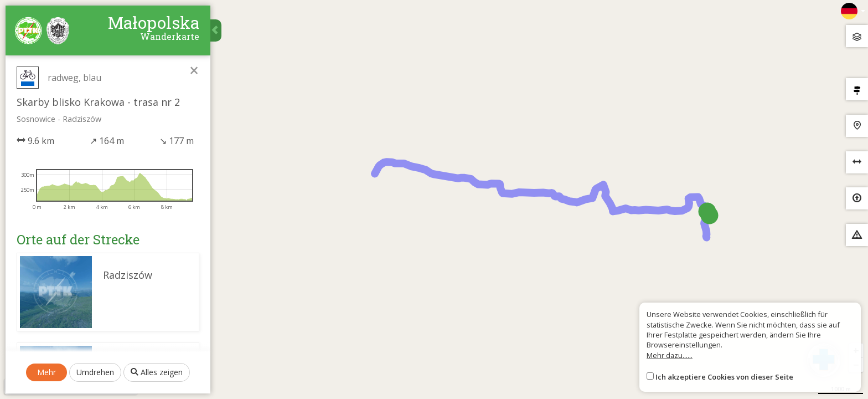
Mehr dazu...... (670, 355)
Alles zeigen (157, 372)
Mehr (46, 372)
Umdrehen (95, 372)
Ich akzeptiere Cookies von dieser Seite (724, 377)
